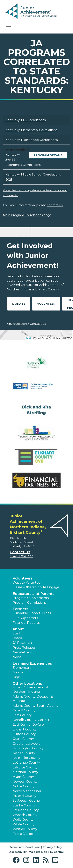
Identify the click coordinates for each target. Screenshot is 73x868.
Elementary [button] (22, 668)
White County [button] (24, 824)
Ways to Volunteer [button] (27, 583)
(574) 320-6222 (21, 556)
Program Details (48, 155)
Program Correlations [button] (29, 603)
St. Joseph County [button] (27, 801)
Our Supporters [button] (25, 618)
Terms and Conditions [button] (25, 847)
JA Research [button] (22, 643)
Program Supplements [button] (31, 598)
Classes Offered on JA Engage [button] (36, 587)
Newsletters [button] (22, 652)
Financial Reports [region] (26, 623)
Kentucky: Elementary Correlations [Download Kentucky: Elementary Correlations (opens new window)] (31, 130)
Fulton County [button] (24, 734)
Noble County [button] (24, 786)
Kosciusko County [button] (26, 758)
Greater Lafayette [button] (27, 744)
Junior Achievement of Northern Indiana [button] (30, 689)
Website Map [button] (38, 852)
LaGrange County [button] (26, 763)
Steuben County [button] (26, 810)
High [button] (16, 677)
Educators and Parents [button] (34, 594)
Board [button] (17, 638)
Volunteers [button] (23, 578)
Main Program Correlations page (27, 215)
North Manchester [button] (27, 791)
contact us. (55, 205)
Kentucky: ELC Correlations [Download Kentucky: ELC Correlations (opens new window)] (26, 120)
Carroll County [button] (24, 710)
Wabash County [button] (25, 815)
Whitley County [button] (25, 829)
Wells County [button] (23, 820)
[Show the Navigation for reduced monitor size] (9, 26)
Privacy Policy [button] (52, 847)
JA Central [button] (57, 852)
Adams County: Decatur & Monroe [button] (33, 699)
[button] (17, 860)
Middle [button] (18, 672)
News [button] (17, 657)
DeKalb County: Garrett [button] (31, 720)
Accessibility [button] (18, 852)
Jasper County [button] (24, 753)
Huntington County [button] (28, 748)
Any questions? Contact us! (27, 324)
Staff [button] (16, 633)
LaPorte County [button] (25, 767)
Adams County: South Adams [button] (35, 706)
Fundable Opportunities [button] (32, 613)
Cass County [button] (22, 715)
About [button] (18, 629)
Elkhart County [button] (25, 729)
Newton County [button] (25, 782)
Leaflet (29, 338)
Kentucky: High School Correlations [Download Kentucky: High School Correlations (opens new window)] (32, 140)
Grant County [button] (23, 739)
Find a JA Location (27, 834)
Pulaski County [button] (24, 796)
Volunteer (46, 304)
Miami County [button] (23, 777)
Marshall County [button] (25, 772)
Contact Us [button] (20, 552)
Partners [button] (20, 609)
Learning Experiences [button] (32, 663)
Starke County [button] (24, 805)
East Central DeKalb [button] (28, 725)
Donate (19, 304)
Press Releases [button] (24, 648)
